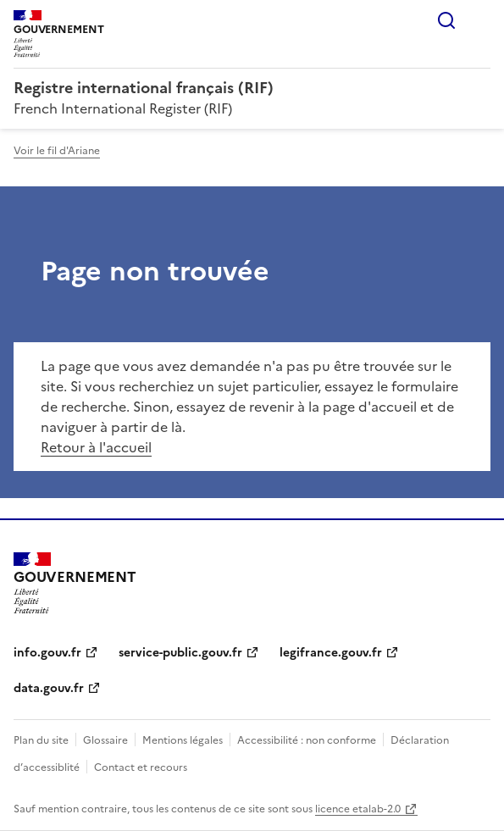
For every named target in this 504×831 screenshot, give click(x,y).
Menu (480, 20)
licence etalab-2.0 (358, 809)
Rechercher (446, 20)
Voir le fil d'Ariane (57, 151)
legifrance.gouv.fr (331, 653)
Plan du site (41, 740)
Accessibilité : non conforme (307, 740)
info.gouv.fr (47, 653)
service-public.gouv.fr (180, 653)
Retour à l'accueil (96, 447)
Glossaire (105, 740)
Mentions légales (183, 740)
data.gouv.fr (49, 688)
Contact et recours (141, 767)
